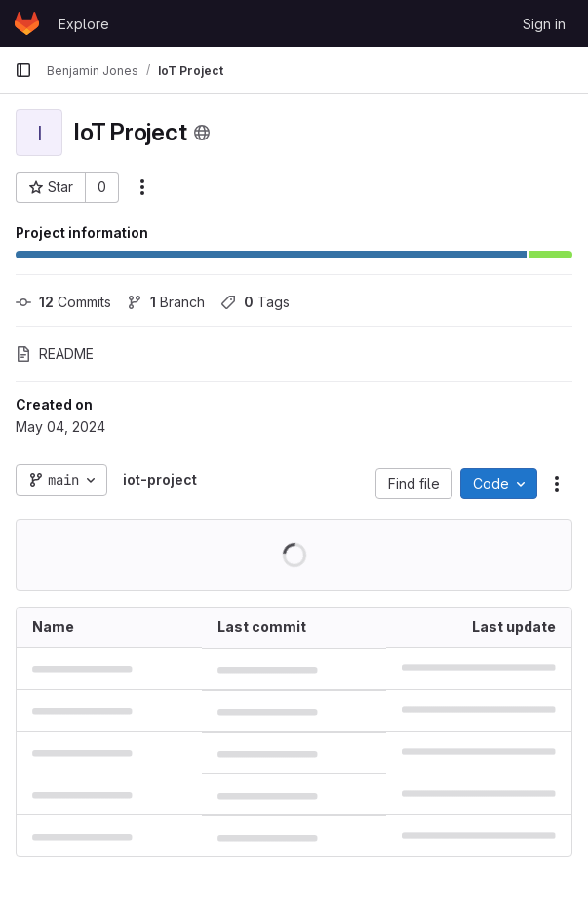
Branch (166, 302)
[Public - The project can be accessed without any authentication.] (202, 133)
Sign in (544, 24)
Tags (255, 302)
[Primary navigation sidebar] (23, 70)
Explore (84, 24)
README (55, 354)
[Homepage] (27, 23)
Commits (63, 302)
